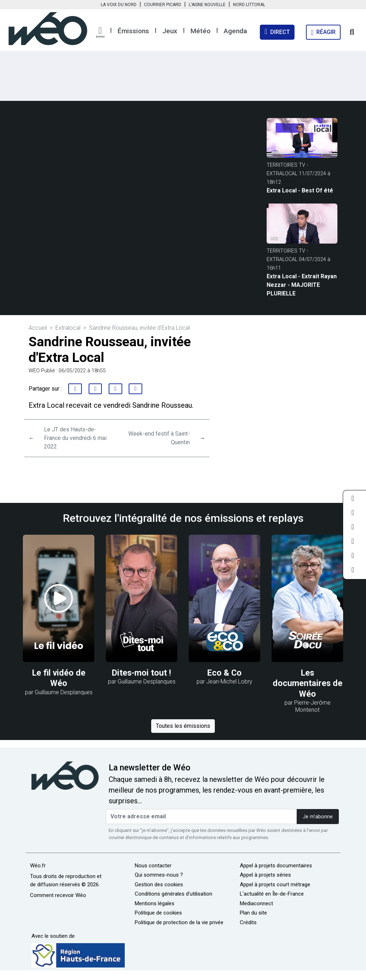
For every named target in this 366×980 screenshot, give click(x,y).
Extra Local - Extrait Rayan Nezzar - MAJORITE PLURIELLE (302, 285)
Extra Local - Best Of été (300, 190)
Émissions (133, 31)
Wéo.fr (38, 866)
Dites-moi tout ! (142, 673)
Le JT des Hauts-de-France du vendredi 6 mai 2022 (75, 438)
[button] (100, 33)
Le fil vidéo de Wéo (59, 678)
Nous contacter (153, 866)
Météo (201, 31)
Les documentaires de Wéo (308, 683)
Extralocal (68, 328)
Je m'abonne (318, 817)
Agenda (235, 31)
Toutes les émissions (183, 726)
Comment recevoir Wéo (58, 895)
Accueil (38, 328)
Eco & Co (224, 673)
